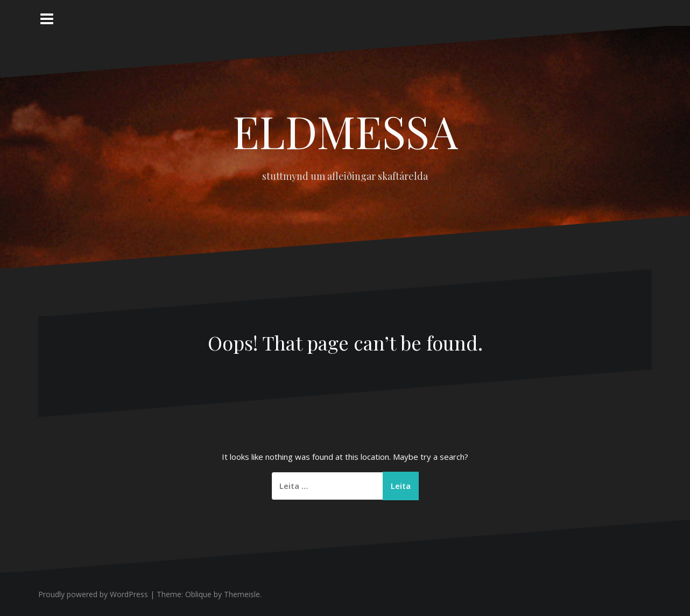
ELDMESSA (345, 131)
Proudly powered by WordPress (93, 594)
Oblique (198, 594)
